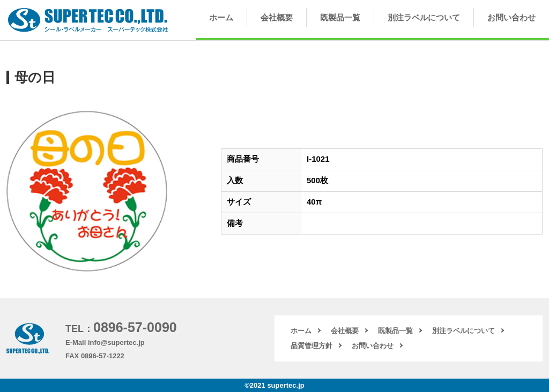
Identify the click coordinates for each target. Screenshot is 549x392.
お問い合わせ (511, 17)
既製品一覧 (340, 17)
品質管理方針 (311, 346)
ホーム (221, 17)
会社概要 (277, 17)
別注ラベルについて (424, 17)
